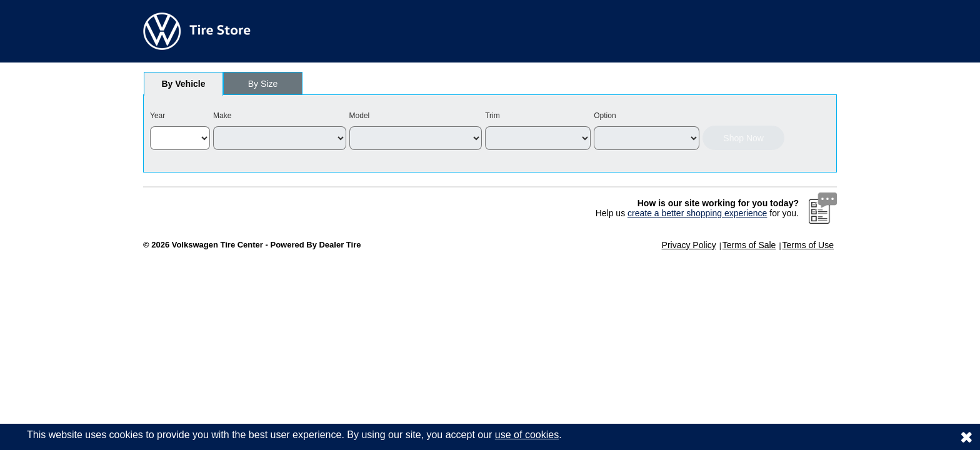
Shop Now (743, 138)
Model (360, 116)
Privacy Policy (689, 245)
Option (605, 116)
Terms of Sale (749, 245)
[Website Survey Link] (823, 207)
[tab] (183, 84)
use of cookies (527, 435)
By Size (263, 84)
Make (222, 116)
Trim (492, 116)
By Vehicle (183, 87)
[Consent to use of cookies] (966, 437)
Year (157, 116)
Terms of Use (808, 245)
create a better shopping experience (697, 213)
